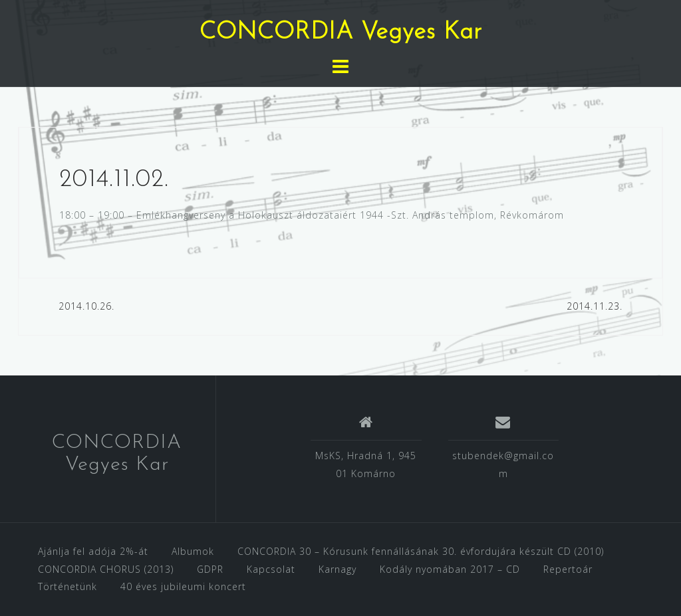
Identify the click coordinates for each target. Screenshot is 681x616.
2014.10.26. (86, 306)
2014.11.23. (595, 306)
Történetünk (68, 586)
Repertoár (568, 569)
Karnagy (338, 569)
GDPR (210, 569)
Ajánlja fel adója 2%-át (93, 551)
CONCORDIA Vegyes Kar (341, 33)
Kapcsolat (271, 569)
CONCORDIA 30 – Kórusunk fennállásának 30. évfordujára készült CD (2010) (421, 551)
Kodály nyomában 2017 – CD (450, 569)
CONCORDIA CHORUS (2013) (106, 569)
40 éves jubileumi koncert (183, 586)
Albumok (193, 551)
